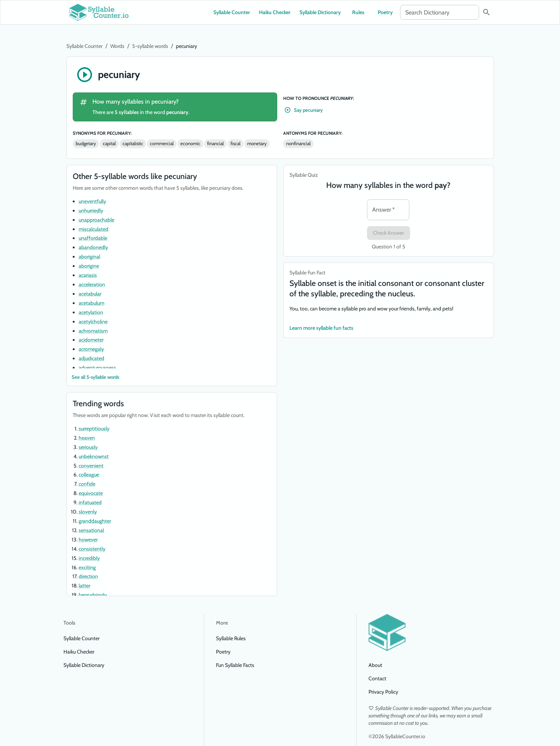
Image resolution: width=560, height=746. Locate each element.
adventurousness (97, 368)
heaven (87, 438)
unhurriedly (91, 211)
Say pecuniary (304, 110)
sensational (91, 530)
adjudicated (91, 358)
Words (117, 46)
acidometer (91, 340)
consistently (92, 549)
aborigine (89, 266)
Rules (358, 12)
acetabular (90, 294)
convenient (91, 466)
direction (88, 576)
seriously (88, 447)
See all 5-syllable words (95, 377)
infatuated (90, 502)
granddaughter (95, 521)
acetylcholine (93, 322)
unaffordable (93, 238)
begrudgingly (93, 595)
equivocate (91, 493)
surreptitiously (94, 429)
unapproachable (96, 220)
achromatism (93, 331)
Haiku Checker (275, 12)
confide (87, 484)
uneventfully (92, 201)
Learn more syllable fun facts (321, 328)
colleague (89, 475)
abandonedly (93, 247)
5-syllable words (150, 46)
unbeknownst (94, 456)
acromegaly (91, 349)
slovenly (88, 512)
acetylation (91, 312)
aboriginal (89, 257)
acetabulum (91, 303)
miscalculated (94, 229)
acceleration (92, 284)
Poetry (385, 12)
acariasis (88, 275)
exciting (87, 567)
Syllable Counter (232, 12)
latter (84, 586)
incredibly (89, 558)
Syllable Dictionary (320, 12)
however (88, 540)
